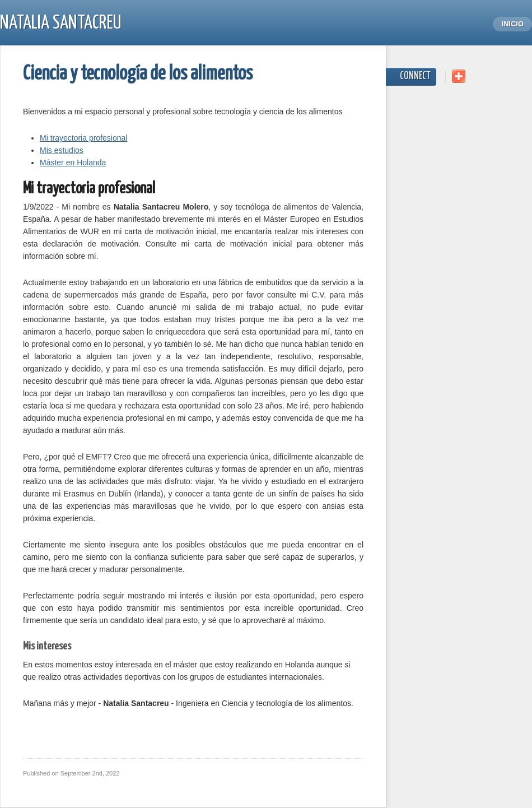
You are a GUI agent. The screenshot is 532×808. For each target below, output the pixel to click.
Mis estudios (62, 150)
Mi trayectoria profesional (83, 138)
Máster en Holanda (73, 162)
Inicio (512, 24)
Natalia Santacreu (61, 23)
